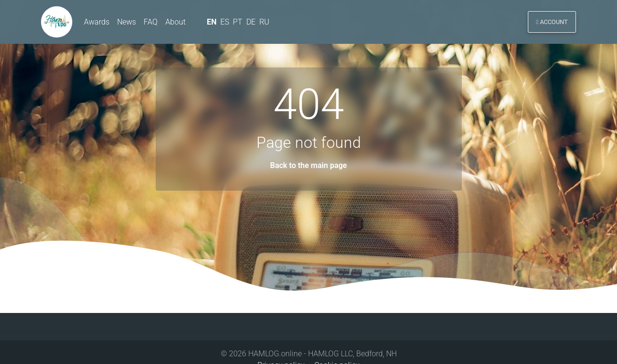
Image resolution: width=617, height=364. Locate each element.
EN (212, 23)
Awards (97, 23)
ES (226, 23)
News (127, 23)
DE (252, 23)
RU (265, 23)
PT (239, 23)
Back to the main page (308, 165)
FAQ (151, 23)
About (175, 23)
